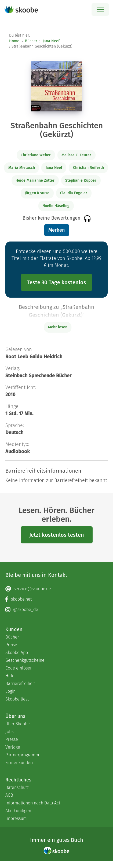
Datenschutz (17, 787)
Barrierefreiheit (20, 684)
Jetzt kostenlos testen (57, 535)
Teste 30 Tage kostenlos (56, 282)
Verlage (13, 747)
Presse (12, 739)
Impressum (16, 818)
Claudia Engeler (74, 193)
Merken (56, 230)
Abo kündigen (18, 811)
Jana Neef (51, 41)
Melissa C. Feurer (76, 155)
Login (10, 691)
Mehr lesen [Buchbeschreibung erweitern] (58, 327)
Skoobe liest (17, 699)
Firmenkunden (19, 763)
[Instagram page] (56, 610)
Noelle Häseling (56, 206)
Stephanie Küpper (81, 180)
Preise (11, 645)
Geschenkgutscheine (25, 660)
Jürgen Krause (37, 193)
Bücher (31, 41)
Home (14, 41)
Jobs (9, 732)
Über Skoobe (18, 724)
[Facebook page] (56, 599)
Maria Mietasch (22, 168)
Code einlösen (19, 668)
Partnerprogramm (22, 755)
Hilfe (10, 676)
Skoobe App (17, 653)
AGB (9, 795)
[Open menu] (100, 9)
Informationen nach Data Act (33, 803)
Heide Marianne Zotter (35, 180)
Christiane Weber (36, 155)
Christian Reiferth (88, 168)
